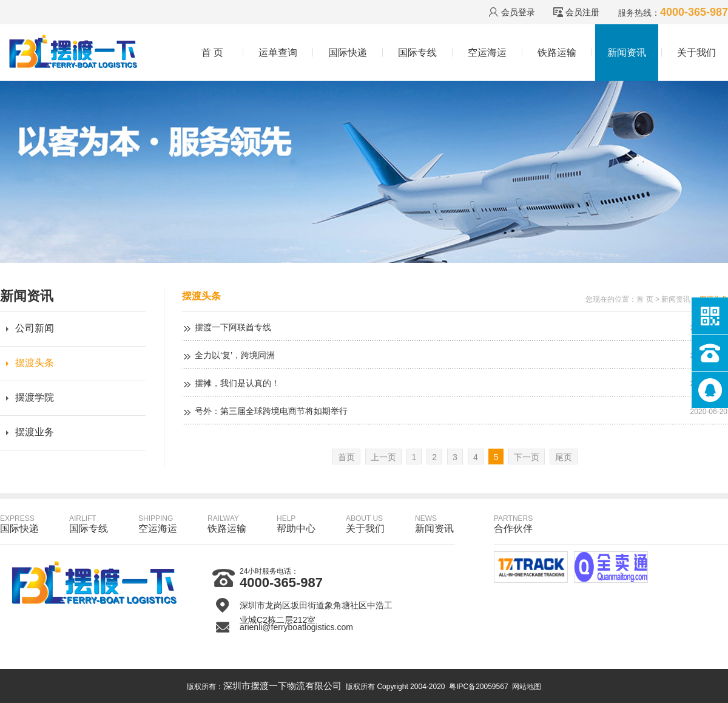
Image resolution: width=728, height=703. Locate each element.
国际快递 (348, 53)
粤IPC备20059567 (478, 687)
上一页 (383, 457)
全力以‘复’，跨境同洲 (235, 355)
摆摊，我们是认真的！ (237, 383)
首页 (346, 457)
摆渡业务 (35, 432)
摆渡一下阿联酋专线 (233, 327)
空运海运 (487, 53)
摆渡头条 (35, 363)
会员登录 (518, 12)
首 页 (212, 53)
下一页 (527, 457)
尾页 (564, 457)
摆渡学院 (35, 397)
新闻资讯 (627, 53)
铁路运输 (557, 53)
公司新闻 (35, 328)
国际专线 (417, 53)
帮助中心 (296, 524)
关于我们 (696, 53)
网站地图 (527, 687)
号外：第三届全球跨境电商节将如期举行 (271, 411)
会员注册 (582, 12)
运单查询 (278, 53)
